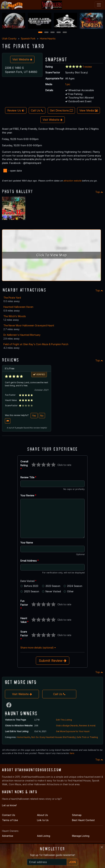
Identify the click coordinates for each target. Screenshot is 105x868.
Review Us (16, 110)
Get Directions (61, 110)
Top (99, 192)
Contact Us (9, 815)
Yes (34, 416)
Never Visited (53, 591)
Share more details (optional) (38, 648)
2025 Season (32, 591)
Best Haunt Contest (83, 820)
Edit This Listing (64, 720)
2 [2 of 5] (46, 33)
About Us (42, 815)
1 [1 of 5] (40, 33)
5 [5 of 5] (65, 33)
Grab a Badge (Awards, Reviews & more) (76, 726)
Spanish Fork (28, 38)
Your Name (27, 543)
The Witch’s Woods (15, 316)
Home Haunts (48, 38)
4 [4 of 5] (59, 33)
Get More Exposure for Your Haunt (73, 731)
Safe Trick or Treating (87, 737)
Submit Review (53, 661)
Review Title (28, 477)
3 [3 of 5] (52, 33)
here (72, 753)
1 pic (68, 84)
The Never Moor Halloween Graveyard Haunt (29, 325)
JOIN (72, 862)
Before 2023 (31, 586)
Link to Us (43, 820)
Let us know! (9, 805)
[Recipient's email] (47, 862)
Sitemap (77, 815)
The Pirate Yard (12, 298)
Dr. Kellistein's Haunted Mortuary (22, 335)
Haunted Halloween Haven (18, 307)
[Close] (102, 847)
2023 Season (53, 586)
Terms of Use (10, 820)
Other (70, 591)
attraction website (72, 181)
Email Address (29, 561)
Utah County (9, 38)
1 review (87, 67)
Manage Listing (81, 836)
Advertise (8, 836)
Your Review (28, 495)
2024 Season (75, 586)
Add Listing (44, 836)
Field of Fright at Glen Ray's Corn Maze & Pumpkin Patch (36, 344)
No (42, 416)
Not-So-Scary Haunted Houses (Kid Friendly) (53, 737)
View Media (89, 110)
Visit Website (22, 59)
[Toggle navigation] (99, 5)
